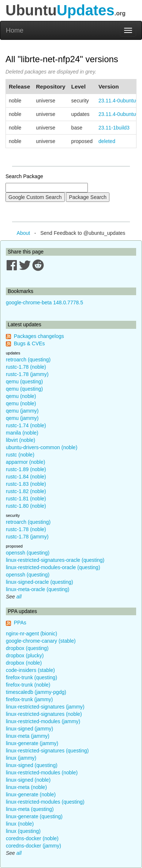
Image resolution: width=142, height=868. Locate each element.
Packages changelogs (39, 336)
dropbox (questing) (27, 648)
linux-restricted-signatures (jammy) (45, 707)
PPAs (20, 623)
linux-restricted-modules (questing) (45, 802)
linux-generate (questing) (34, 816)
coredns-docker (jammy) (33, 846)
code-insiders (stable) (30, 670)
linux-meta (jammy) (28, 736)
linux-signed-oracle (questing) (40, 582)
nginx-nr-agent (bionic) (31, 634)
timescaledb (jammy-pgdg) (36, 692)
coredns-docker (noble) (32, 838)
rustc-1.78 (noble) (26, 367)
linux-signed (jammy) (29, 729)
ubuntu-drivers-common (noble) (42, 447)
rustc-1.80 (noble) (26, 506)
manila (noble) (22, 433)
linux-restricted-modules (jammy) (43, 721)
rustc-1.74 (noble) (26, 425)
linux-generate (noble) (31, 794)
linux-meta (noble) (26, 787)
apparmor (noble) (25, 462)
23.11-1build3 (114, 128)
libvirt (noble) (20, 440)
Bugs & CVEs (29, 343)
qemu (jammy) (22, 411)
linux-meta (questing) (30, 809)
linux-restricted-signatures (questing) (47, 751)
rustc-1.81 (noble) (26, 499)
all (19, 597)
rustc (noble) (20, 455)
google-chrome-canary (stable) (41, 641)
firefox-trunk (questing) (31, 677)
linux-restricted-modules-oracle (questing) (53, 567)
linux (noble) (20, 824)
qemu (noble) (21, 396)
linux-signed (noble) (28, 780)
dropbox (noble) (24, 663)
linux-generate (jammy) (32, 743)
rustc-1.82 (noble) (26, 491)
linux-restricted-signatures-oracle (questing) (55, 560)
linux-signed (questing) (32, 765)
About (24, 233)
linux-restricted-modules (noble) (42, 773)
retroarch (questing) (28, 360)
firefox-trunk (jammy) (29, 699)
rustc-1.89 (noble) (26, 469)
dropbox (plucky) (25, 655)
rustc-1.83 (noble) (26, 484)
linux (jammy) (21, 758)
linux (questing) (23, 831)
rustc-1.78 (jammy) (27, 374)
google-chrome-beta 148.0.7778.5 (44, 303)
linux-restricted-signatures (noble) (44, 714)
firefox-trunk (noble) (28, 685)
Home (15, 30)
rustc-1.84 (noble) (26, 477)
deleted (107, 141)
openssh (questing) (28, 553)
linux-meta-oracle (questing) (38, 589)
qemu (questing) (24, 382)
